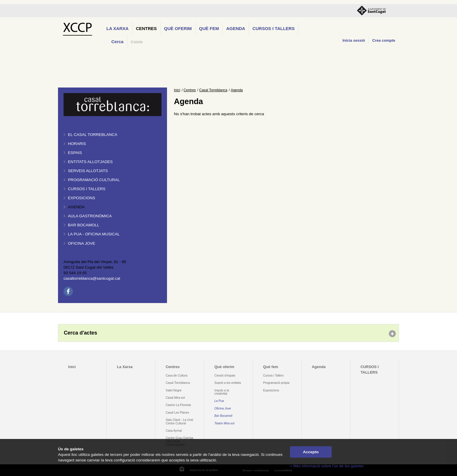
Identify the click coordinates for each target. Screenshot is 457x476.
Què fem (209, 28)
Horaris (77, 144)
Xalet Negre (174, 390)
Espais (75, 153)
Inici (177, 90)
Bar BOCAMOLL (84, 225)
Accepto (311, 452)
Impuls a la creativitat (222, 392)
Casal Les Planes (177, 413)
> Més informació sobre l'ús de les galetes (327, 466)
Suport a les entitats (228, 383)
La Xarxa (117, 28)
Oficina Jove (82, 243)
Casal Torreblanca (213, 90)
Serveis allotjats (88, 171)
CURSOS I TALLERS (274, 28)
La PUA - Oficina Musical (94, 234)
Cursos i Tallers (273, 376)
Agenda (236, 28)
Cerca (117, 42)
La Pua (219, 401)
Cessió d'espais (225, 376)
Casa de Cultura (176, 376)
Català (137, 42)
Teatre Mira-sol (225, 423)
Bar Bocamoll (223, 416)
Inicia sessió (354, 40)
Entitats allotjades (90, 162)
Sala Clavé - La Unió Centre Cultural (179, 421)
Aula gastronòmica (90, 216)
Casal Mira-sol (175, 398)
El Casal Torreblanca (93, 135)
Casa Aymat (174, 431)
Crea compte (384, 40)
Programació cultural (94, 180)
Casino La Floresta (178, 405)
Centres (146, 28)
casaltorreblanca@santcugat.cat (92, 278)
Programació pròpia (276, 383)
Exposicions (82, 198)
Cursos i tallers (87, 189)
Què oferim (178, 28)
